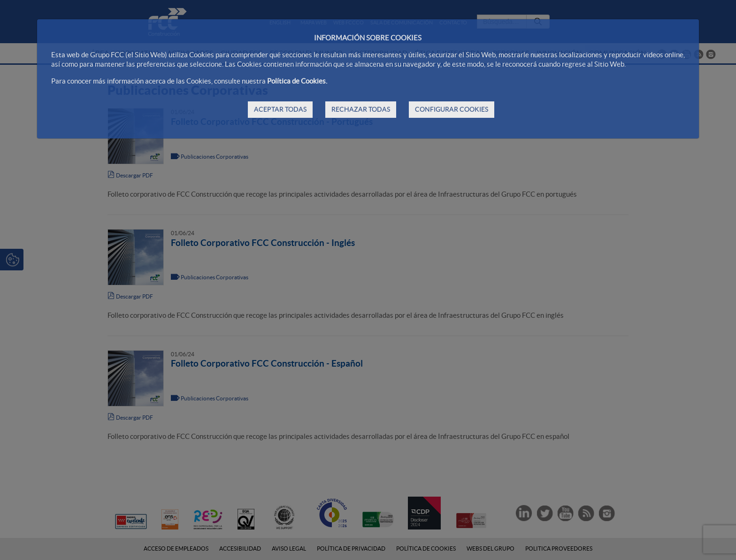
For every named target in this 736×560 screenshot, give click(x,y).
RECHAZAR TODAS (361, 109)
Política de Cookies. (297, 81)
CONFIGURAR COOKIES (452, 109)
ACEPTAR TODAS (280, 109)
